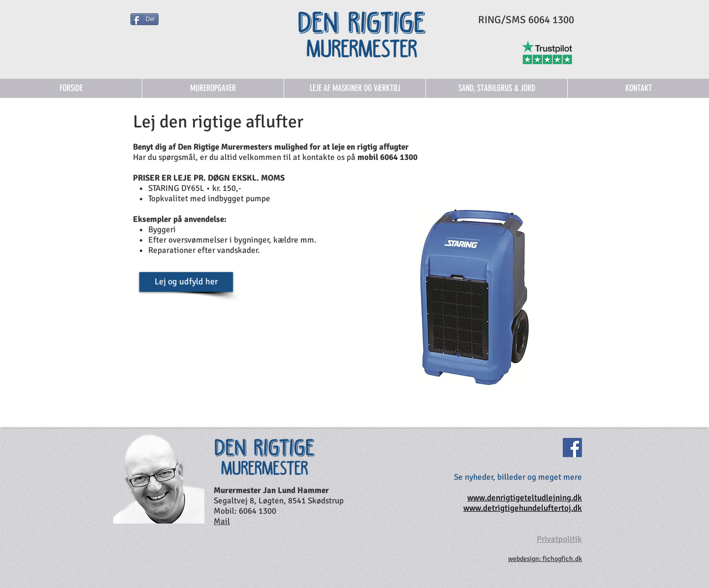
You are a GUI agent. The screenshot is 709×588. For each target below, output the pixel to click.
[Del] (145, 19)
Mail (222, 521)
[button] (354, 88)
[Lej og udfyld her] (186, 282)
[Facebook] (572, 448)
